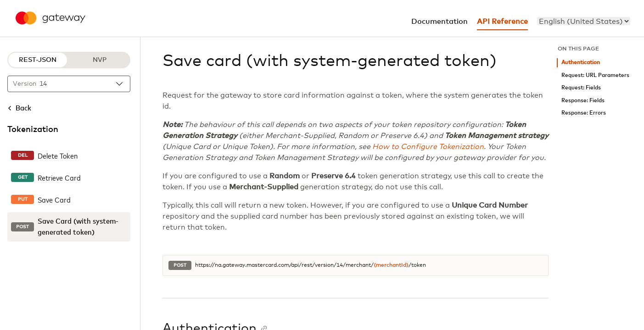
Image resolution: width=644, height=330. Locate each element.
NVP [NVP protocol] (100, 60)
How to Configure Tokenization (428, 147)
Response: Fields (583, 101)
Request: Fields (581, 88)
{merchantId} (391, 265)
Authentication (581, 63)
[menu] (584, 21)
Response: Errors (584, 113)
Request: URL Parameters (595, 75)
